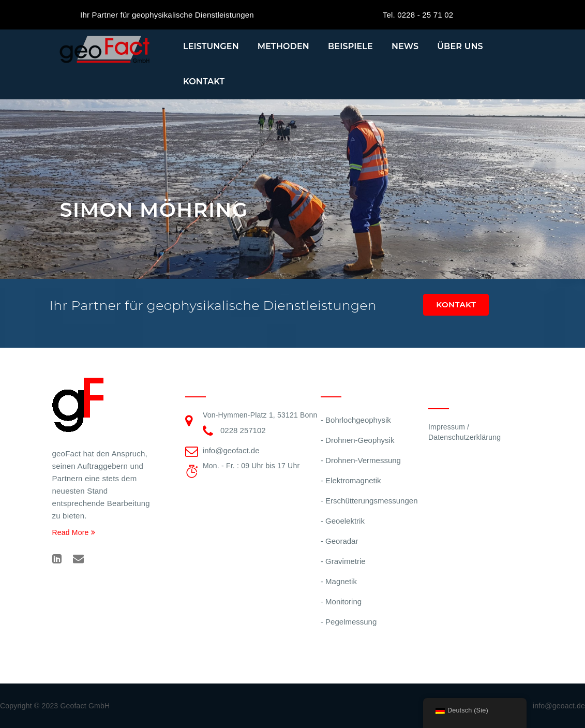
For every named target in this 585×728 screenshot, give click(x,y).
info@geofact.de (231, 450)
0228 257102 (243, 430)
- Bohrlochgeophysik (356, 420)
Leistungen (211, 46)
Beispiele (350, 46)
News (405, 46)
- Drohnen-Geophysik (358, 440)
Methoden (283, 46)
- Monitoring (341, 601)
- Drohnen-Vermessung (361, 460)
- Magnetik (339, 581)
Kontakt (204, 81)
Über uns (460, 46)
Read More (74, 532)
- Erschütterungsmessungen (369, 501)
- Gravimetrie (343, 561)
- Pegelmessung (349, 622)
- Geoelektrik (343, 521)
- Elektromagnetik (351, 480)
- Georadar (340, 541)
